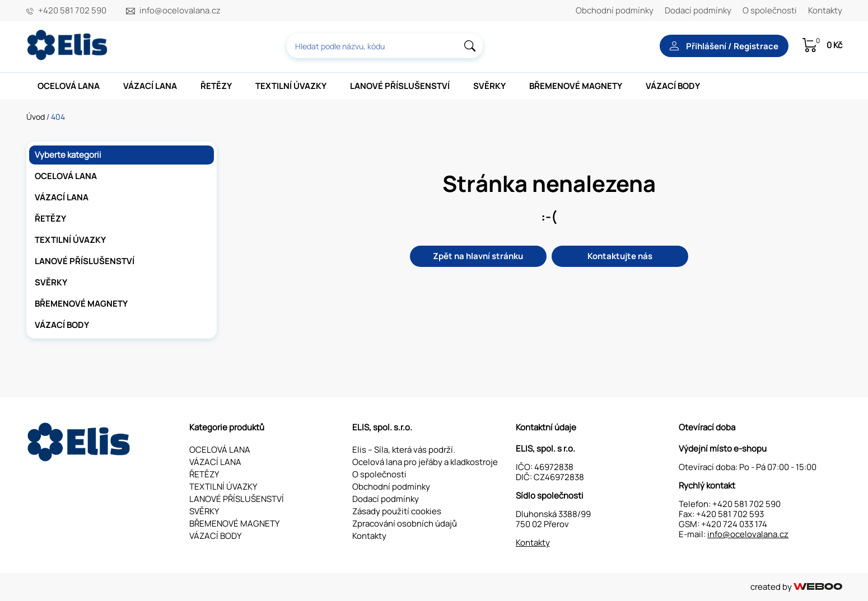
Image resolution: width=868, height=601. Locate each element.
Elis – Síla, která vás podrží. (404, 450)
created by (796, 587)
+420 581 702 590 (72, 11)
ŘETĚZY (216, 86)
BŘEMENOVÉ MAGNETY (576, 86)
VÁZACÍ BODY (673, 86)
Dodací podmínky (698, 10)
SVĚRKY (489, 86)
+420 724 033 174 (734, 524)
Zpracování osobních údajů (405, 523)
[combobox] (385, 46)
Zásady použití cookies (397, 511)
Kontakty (825, 10)
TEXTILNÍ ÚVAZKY (291, 86)
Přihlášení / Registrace (724, 46)
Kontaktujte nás (620, 256)
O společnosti (770, 10)
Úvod (36, 117)
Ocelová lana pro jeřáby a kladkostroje (425, 462)
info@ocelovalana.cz (180, 11)
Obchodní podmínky (615, 10)
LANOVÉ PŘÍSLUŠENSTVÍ (400, 86)
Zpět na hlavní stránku (478, 256)
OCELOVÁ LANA (69, 86)
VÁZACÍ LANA (150, 86)
